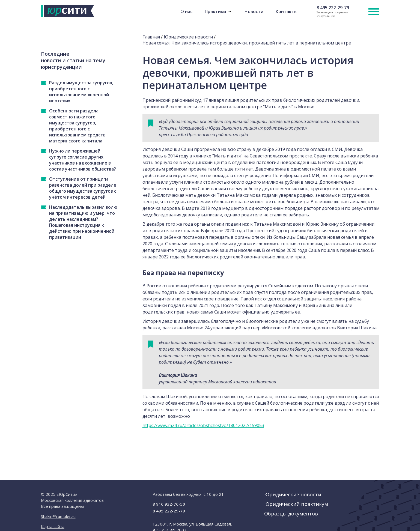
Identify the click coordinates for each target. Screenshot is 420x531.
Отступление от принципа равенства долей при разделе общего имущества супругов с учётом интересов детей (83, 188)
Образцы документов (291, 514)
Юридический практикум (296, 504)
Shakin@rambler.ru (58, 516)
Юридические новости (188, 37)
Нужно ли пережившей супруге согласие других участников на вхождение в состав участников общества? (83, 160)
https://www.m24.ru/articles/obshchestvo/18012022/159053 (203, 425)
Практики (215, 11)
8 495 (333, 8)
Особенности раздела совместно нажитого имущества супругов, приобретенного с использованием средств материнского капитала (77, 126)
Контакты (287, 11)
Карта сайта (53, 526)
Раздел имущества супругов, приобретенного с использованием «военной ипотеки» (81, 92)
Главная (151, 37)
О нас (186, 11)
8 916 (169, 504)
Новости (254, 11)
